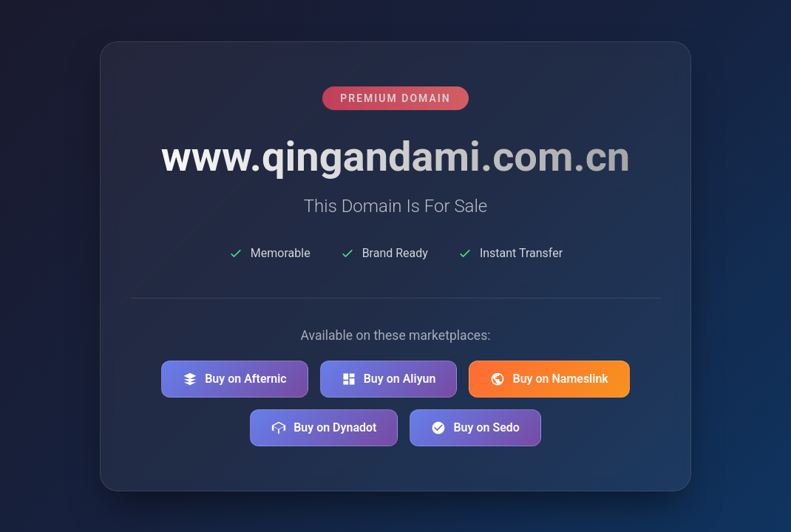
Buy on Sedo (475, 428)
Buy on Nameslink (549, 379)
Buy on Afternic (235, 379)
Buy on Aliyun (389, 379)
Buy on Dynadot (324, 428)
